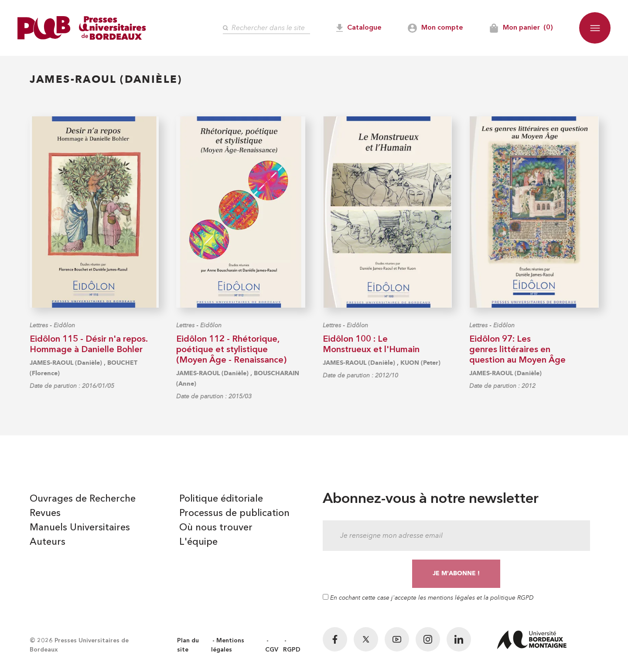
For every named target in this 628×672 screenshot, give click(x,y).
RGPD (292, 650)
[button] (595, 28)
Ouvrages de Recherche (83, 499)
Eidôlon (64, 325)
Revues (45, 513)
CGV (272, 650)
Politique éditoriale (221, 499)
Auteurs (48, 542)
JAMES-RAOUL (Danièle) (66, 363)
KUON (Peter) (420, 363)
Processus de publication (234, 513)
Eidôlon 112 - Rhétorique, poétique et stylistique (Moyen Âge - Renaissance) (231, 350)
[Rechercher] (266, 28)
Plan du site (188, 645)
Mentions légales (228, 645)
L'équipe (198, 542)
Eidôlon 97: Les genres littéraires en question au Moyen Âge (517, 350)
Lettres (39, 325)
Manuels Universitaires (80, 528)
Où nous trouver (216, 528)
